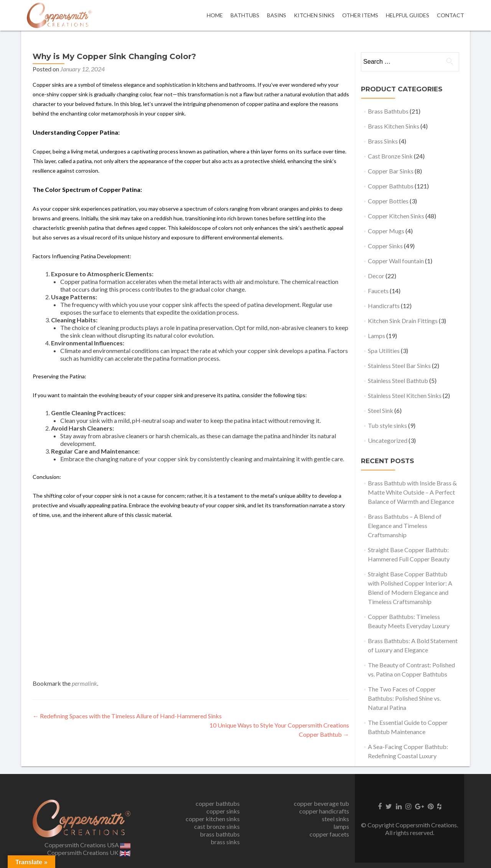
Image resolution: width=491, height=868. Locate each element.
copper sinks (223, 811)
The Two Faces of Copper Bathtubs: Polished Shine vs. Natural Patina (404, 698)
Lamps (376, 336)
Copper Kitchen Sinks (396, 216)
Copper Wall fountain (396, 261)
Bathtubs (245, 15)
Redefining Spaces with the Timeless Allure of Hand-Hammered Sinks (127, 716)
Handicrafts (384, 306)
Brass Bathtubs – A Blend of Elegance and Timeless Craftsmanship (405, 526)
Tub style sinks (387, 425)
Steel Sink (381, 410)
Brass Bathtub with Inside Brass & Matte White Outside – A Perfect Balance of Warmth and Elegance (412, 492)
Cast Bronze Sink (390, 156)
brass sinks (225, 842)
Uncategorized (388, 440)
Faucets (378, 291)
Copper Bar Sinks (391, 171)
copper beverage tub (321, 803)
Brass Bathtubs (388, 111)
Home (215, 15)
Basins (277, 15)
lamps (341, 826)
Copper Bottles (388, 201)
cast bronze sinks (217, 826)
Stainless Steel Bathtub (398, 380)
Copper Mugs (386, 231)
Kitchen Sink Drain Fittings (403, 321)
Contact (451, 15)
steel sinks (335, 819)
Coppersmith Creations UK (89, 852)
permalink (84, 683)
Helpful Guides (408, 15)
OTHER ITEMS (360, 15)
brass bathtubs (220, 834)
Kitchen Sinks (314, 15)
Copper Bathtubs (391, 186)
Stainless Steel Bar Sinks (399, 366)
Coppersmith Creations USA (87, 845)
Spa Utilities (384, 351)
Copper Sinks (385, 246)
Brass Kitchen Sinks (394, 126)
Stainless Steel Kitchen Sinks (405, 395)
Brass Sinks (383, 141)
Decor (376, 276)
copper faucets (329, 834)
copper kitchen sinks (213, 819)
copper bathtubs (218, 803)
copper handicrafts (324, 811)
